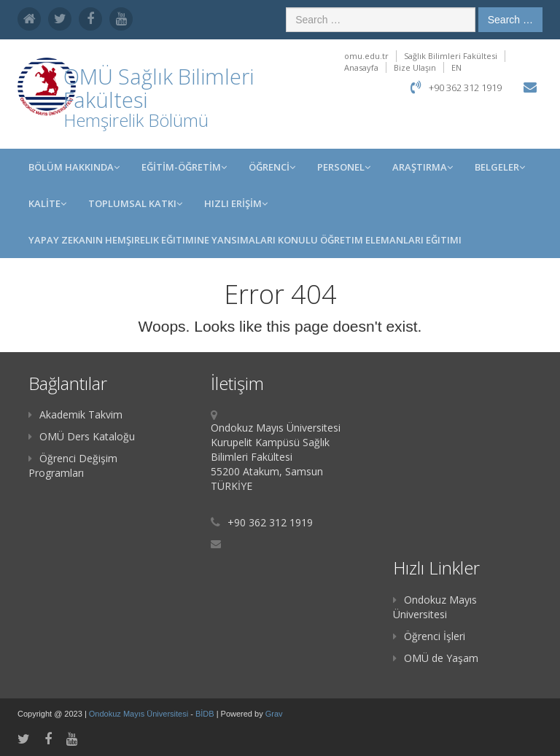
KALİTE (47, 203)
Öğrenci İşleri (429, 636)
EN (456, 67)
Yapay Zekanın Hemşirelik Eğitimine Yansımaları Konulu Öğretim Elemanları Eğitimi (245, 240)
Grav (274, 714)
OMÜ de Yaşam (436, 658)
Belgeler (500, 167)
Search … (510, 20)
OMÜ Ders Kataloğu (82, 436)
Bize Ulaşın (415, 67)
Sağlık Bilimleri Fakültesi (451, 56)
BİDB (206, 714)
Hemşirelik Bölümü (136, 120)
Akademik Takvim (75, 414)
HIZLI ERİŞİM (236, 203)
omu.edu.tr (366, 56)
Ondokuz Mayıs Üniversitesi (435, 607)
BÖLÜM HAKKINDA (74, 167)
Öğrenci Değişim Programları (73, 465)
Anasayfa (361, 67)
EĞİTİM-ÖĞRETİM (184, 167)
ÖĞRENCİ (272, 167)
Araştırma (423, 167)
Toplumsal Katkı (135, 203)
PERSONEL (344, 167)
